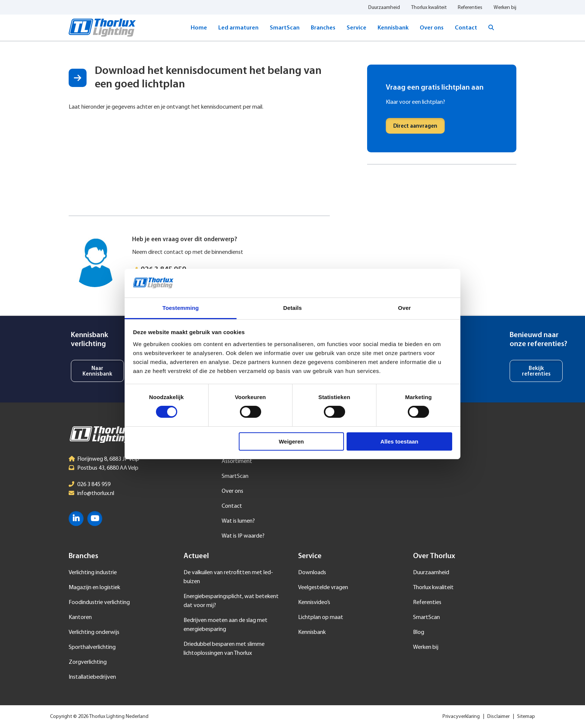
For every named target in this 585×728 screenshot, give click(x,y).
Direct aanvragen (415, 126)
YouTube (95, 519)
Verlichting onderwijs (94, 632)
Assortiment (237, 461)
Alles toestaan (400, 441)
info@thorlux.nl (96, 494)
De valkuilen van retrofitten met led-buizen (228, 577)
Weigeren (291, 441)
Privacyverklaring (461, 717)
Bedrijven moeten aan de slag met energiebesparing (226, 625)
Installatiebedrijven (92, 677)
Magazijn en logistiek (94, 588)
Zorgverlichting (88, 662)
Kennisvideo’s (314, 603)
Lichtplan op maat (321, 617)
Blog (419, 632)
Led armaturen (238, 28)
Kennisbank (393, 28)
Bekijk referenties (536, 371)
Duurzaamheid (384, 8)
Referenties (470, 8)
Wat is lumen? (238, 521)
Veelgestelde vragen (323, 588)
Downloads (312, 573)
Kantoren (80, 617)
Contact (466, 28)
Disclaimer (498, 717)
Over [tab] (405, 308)
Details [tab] (292, 308)
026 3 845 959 (94, 485)
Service (356, 28)
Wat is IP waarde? (243, 536)
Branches (323, 28)
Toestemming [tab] (181, 308)
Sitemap (526, 717)
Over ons (432, 28)
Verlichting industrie (93, 573)
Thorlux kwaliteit (429, 8)
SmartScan (285, 28)
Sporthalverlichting (92, 647)
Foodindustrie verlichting (99, 603)
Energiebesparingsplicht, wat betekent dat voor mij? (231, 601)
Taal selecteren (511, 28)
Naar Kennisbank (97, 371)
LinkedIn (76, 519)
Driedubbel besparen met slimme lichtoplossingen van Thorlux (224, 649)
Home (199, 28)
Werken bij (505, 8)
